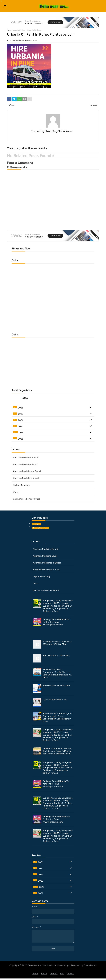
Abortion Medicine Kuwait (26, 457)
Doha (16, 491)
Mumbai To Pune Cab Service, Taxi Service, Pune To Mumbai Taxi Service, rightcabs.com (57, 750)
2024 (21, 419)
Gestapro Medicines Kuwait (26, 498)
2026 (21, 407)
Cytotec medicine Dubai (55, 699)
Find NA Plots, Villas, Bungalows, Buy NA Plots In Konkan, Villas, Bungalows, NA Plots (57, 673)
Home (10, 30)
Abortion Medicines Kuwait (26, 477)
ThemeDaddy (90, 967)
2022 (22, 432)
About (44, 975)
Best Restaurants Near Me (56, 655)
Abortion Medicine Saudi (25, 464)
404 (62, 975)
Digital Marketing (21, 484)
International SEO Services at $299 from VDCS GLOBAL (57, 642)
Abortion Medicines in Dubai (27, 471)
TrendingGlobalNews (17, 40)
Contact (54, 975)
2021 (21, 438)
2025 (21, 413)
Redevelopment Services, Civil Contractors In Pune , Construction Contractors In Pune (57, 717)
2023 (21, 426)
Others (70, 975)
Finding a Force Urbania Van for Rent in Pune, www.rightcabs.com (56, 621)
